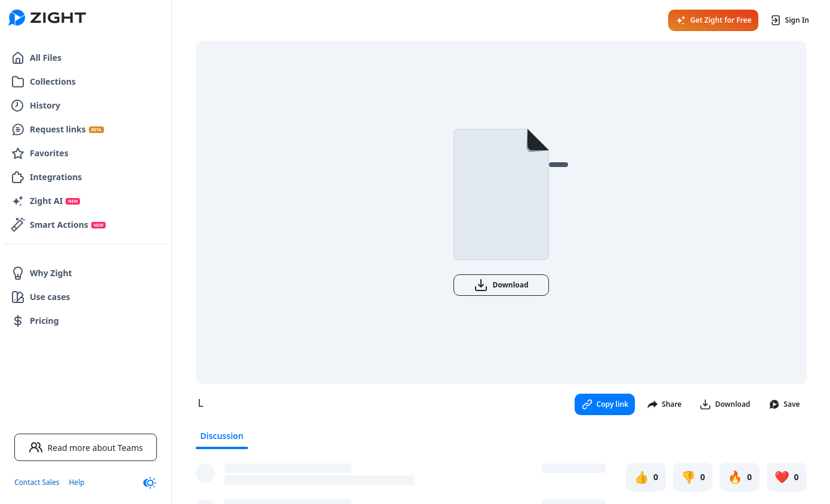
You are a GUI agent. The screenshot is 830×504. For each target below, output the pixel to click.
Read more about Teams (86, 447)
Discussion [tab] (222, 436)
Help (76, 482)
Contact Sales (37, 482)
